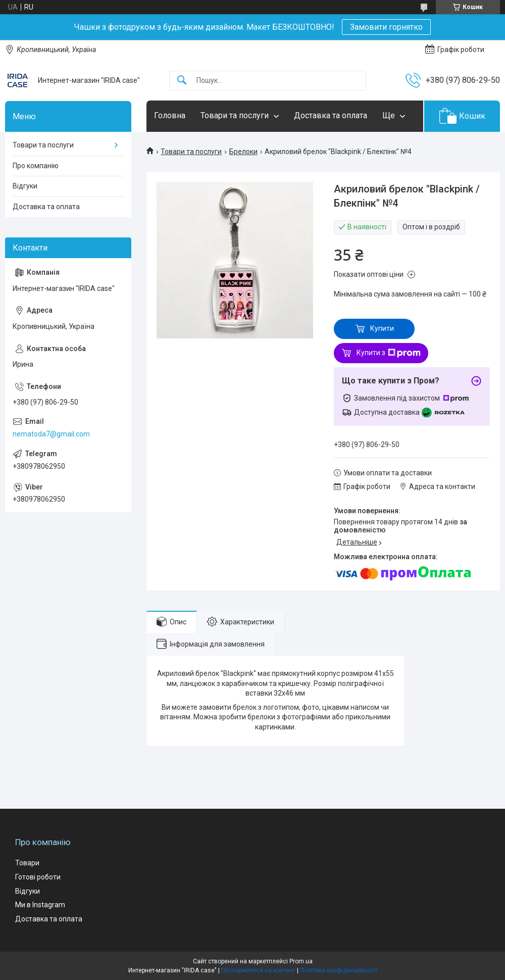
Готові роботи (38, 877)
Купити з (389, 353)
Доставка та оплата (331, 115)
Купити (382, 328)
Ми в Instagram (40, 905)
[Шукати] (182, 81)
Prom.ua (301, 961)
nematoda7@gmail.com (51, 434)
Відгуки (25, 186)
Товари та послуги (235, 115)
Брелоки (243, 152)
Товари (27, 863)
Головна (170, 115)
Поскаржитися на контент (258, 970)
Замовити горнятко (386, 27)
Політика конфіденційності (339, 970)
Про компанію (36, 166)
